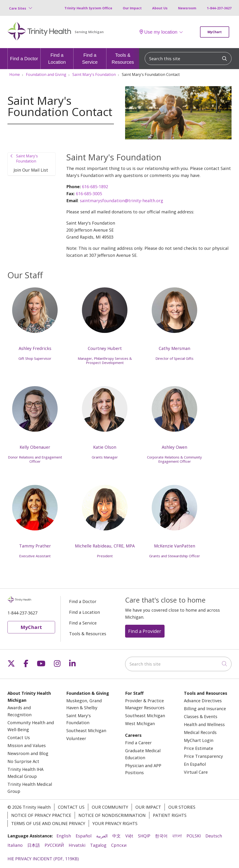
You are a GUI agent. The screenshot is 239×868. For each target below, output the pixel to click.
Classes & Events (201, 719)
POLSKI (194, 838)
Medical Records (200, 735)
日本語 (34, 847)
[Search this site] (188, 58)
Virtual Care (196, 774)
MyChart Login (199, 743)
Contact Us (19, 740)
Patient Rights (170, 818)
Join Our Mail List (31, 170)
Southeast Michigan (86, 733)
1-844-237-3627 (219, 8)
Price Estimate (199, 751)
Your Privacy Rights (115, 826)
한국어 (161, 838)
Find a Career (138, 745)
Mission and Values (27, 748)
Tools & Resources (123, 56)
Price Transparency (203, 759)
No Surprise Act (23, 764)
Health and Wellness (204, 727)
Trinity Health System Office (88, 8)
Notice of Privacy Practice (41, 818)
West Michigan (140, 726)
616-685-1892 (96, 187)
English (64, 838)
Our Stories (182, 809)
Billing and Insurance (205, 711)
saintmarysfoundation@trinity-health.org (121, 201)
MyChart (215, 32)
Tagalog (98, 847)
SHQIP (144, 838)
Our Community (110, 809)
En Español (195, 766)
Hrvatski (77, 847)
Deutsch (214, 838)
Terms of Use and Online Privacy (48, 826)
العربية (102, 838)
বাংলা (177, 838)
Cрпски (119, 847)
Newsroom (187, 8)
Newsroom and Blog (28, 756)
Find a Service (90, 56)
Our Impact (132, 8)
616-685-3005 (90, 194)
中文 (116, 838)
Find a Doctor (24, 55)
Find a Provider (145, 633)
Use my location (158, 32)
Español (84, 838)
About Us (160, 8)
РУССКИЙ (54, 847)
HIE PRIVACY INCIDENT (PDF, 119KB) (43, 861)
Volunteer (76, 741)
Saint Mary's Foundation (27, 159)
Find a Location (57, 56)
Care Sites (18, 8)
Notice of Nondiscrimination (112, 818)
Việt (129, 838)
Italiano (15, 847)
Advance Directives (203, 703)
